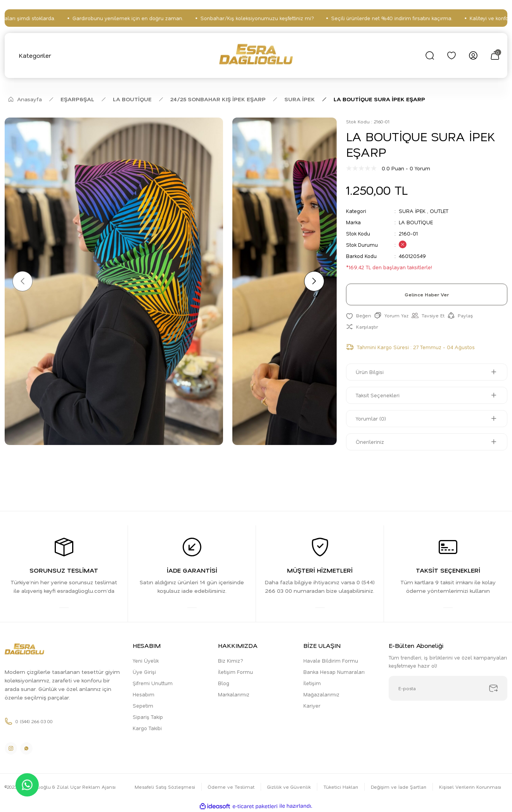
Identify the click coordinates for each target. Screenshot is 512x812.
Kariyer (312, 706)
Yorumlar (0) (371, 418)
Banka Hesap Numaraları (334, 672)
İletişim (312, 683)
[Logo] (256, 55)
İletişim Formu (235, 672)
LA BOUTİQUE (416, 222)
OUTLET (439, 211)
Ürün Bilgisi (370, 372)
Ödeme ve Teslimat (231, 787)
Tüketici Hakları (341, 787)
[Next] (314, 281)
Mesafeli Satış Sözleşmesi (165, 787)
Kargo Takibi (147, 728)
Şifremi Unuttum (153, 683)
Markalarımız (234, 694)
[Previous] (22, 281)
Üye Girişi (144, 672)
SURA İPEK (412, 211)
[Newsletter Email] (448, 688)
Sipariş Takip (148, 717)
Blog (224, 683)
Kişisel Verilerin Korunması (470, 787)
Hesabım (144, 694)
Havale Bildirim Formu (331, 661)
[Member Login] (473, 55)
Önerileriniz (370, 442)
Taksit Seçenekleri (378, 395)
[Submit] (493, 688)
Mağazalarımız (321, 694)
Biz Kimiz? (231, 661)
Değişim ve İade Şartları (399, 787)
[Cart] (495, 55)
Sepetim (143, 706)
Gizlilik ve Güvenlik (289, 787)
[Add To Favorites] (359, 316)
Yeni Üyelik (146, 661)
